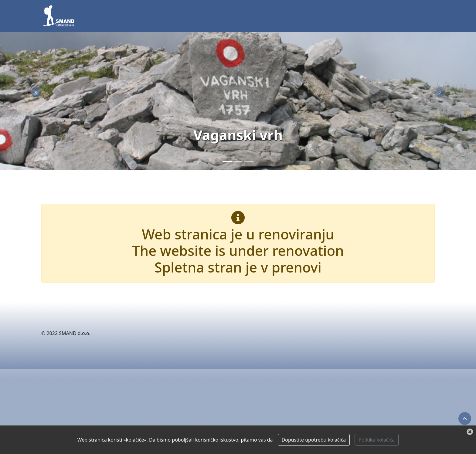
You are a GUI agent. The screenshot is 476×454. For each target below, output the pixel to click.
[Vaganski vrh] (227, 162)
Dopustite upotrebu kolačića (314, 440)
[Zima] (249, 162)
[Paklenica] (238, 162)
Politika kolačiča (377, 440)
